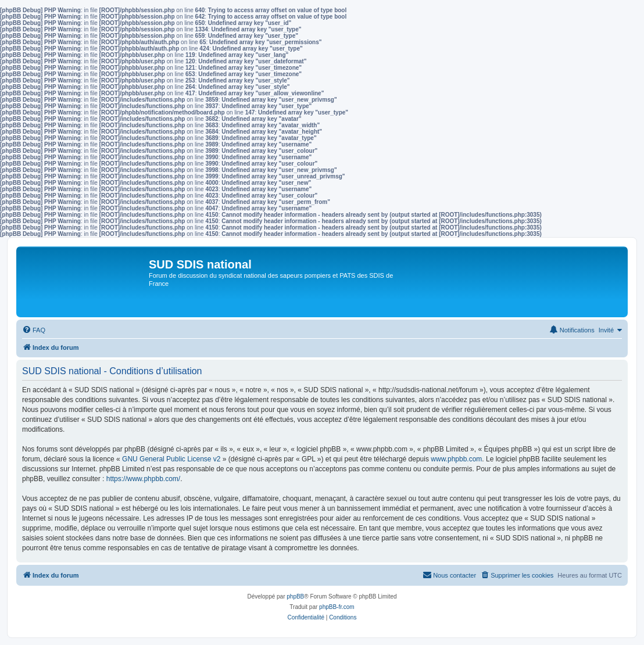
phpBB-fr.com (337, 607)
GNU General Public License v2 (171, 459)
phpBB (295, 596)
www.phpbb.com (456, 459)
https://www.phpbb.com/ (143, 479)
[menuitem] (34, 330)
